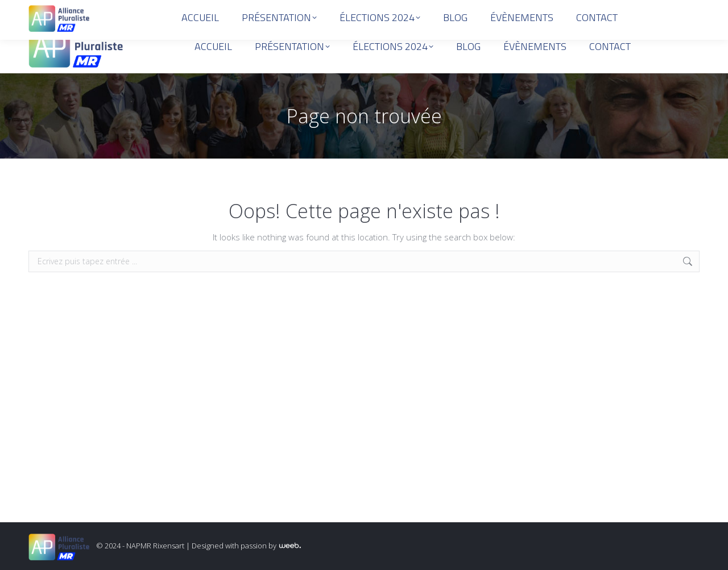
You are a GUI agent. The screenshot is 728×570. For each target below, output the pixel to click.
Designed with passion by (246, 546)
